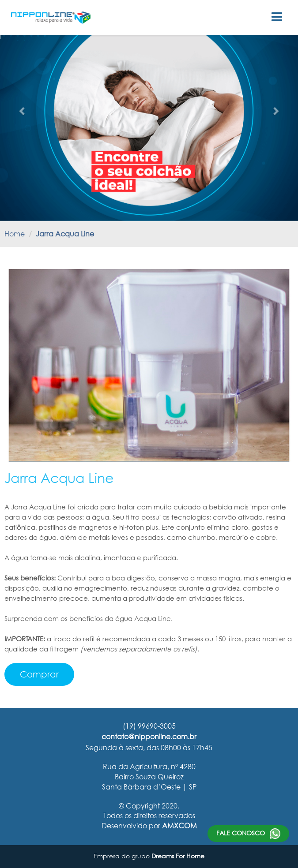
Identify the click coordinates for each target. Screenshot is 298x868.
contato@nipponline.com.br (149, 736)
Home (15, 234)
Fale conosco (248, 834)
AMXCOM (179, 825)
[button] (22, 111)
